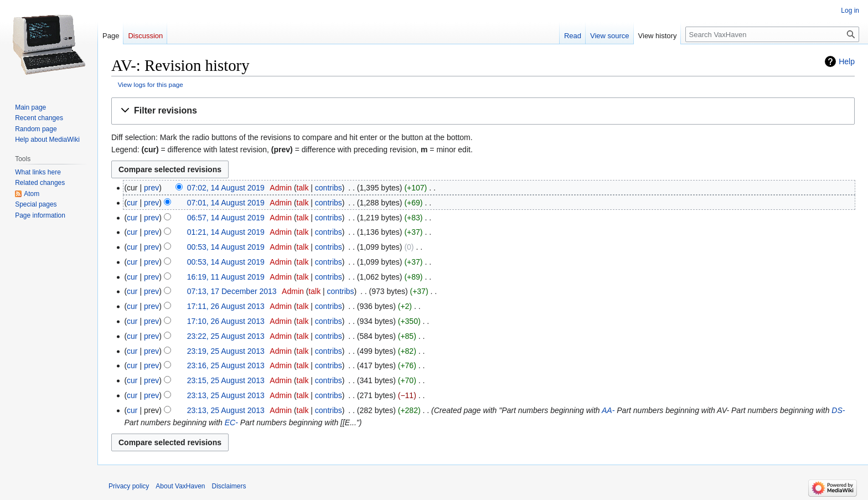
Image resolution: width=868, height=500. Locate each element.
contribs (329, 188)
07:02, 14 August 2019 (226, 188)
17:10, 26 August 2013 (226, 321)
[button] (483, 111)
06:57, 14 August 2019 (226, 218)
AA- (608, 410)
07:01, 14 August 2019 (226, 203)
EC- (231, 422)
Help (847, 61)
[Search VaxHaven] (772, 34)
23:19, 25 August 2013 (226, 351)
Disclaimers (229, 486)
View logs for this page (151, 84)
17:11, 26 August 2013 (226, 306)
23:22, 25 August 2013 (226, 336)
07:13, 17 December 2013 (232, 291)
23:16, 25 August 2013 (226, 365)
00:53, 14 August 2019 (226, 247)
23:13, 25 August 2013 (226, 395)
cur (132, 203)
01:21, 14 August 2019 (226, 232)
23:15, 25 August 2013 (226, 380)
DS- (838, 410)
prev (151, 188)
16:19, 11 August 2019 (226, 277)
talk (303, 188)
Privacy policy (129, 486)
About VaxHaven (180, 486)
